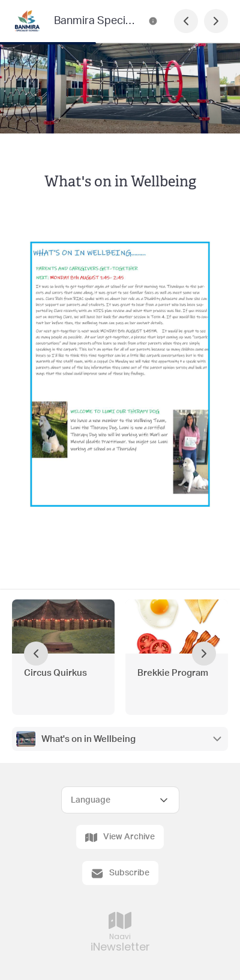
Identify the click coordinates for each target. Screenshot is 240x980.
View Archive (120, 838)
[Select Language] (120, 800)
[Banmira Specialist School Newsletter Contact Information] (153, 21)
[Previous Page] (186, 21)
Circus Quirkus (55, 673)
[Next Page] (216, 21)
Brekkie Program (173, 673)
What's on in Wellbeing (88, 739)
